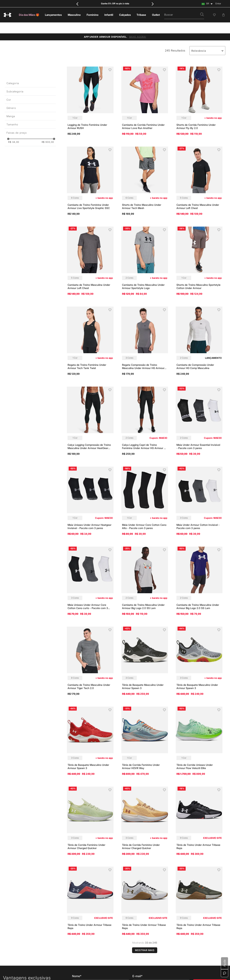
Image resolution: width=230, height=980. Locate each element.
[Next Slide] (153, 4)
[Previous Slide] (77, 4)
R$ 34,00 (14, 131)
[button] (202, 15)
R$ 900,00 (48, 131)
